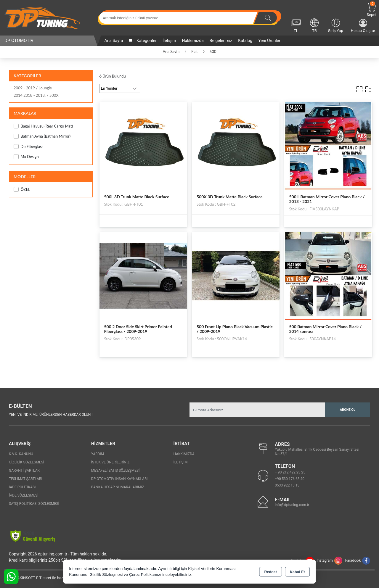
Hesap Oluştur (363, 26)
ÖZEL (22, 190)
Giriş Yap (335, 25)
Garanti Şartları (25, 471)
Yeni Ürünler (269, 41)
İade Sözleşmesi (24, 495)
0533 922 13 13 (287, 485)
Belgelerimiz (221, 41)
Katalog (245, 41)
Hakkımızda (193, 41)
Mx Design (26, 157)
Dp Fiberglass (28, 147)
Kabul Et (297, 572)
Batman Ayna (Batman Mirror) (42, 136)
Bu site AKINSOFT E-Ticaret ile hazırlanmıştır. (43, 578)
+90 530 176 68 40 (290, 479)
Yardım (98, 454)
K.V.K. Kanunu (21, 454)
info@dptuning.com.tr (292, 505)
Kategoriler (143, 41)
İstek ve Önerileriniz (110, 462)
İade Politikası (22, 487)
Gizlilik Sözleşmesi (27, 462)
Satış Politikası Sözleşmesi (34, 504)
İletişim (169, 41)
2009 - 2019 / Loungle (33, 88)
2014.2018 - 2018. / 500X (36, 95)
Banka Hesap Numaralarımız (118, 487)
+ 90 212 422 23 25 (290, 472)
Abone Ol (348, 410)
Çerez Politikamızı (145, 575)
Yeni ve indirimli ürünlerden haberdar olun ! (51, 415)
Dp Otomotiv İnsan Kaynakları (119, 479)
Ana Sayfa (114, 41)
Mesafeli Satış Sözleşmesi (115, 471)
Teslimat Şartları (26, 479)
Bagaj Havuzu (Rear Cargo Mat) (43, 126)
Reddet (271, 572)
